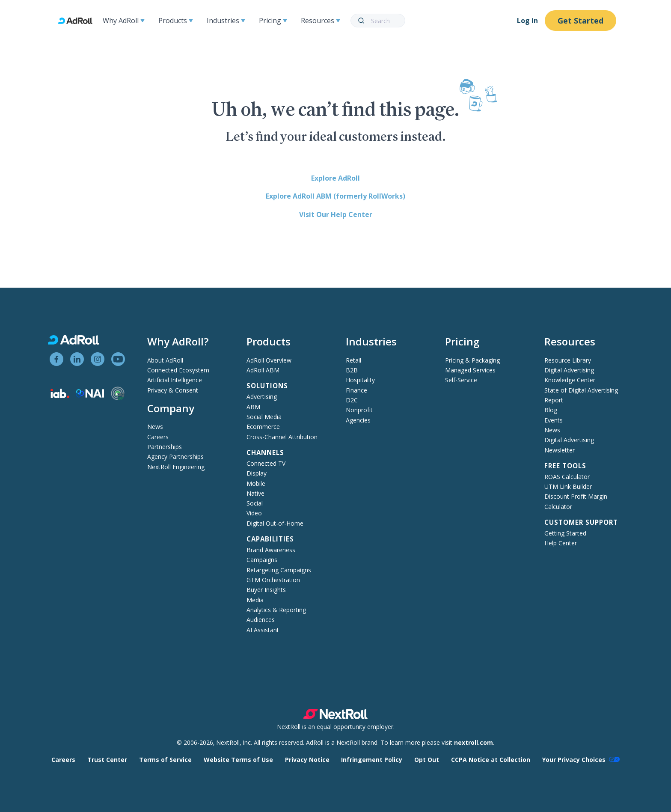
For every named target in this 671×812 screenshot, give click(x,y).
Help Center (561, 543)
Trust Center (107, 760)
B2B (352, 370)
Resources (321, 21)
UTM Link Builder (568, 486)
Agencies (358, 420)
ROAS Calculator (567, 477)
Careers (158, 437)
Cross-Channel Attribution (282, 437)
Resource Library (568, 360)
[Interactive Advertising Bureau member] (60, 396)
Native (255, 493)
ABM (253, 407)
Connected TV (266, 463)
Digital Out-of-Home (275, 523)
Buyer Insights (266, 590)
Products (176, 21)
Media (255, 600)
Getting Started (565, 533)
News (155, 427)
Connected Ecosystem (178, 370)
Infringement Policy (372, 760)
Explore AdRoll (335, 178)
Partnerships (165, 447)
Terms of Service (165, 760)
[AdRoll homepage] (79, 21)
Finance (356, 390)
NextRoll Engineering (176, 467)
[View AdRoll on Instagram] (98, 359)
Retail (353, 360)
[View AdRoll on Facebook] (56, 359)
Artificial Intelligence (175, 380)
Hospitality (360, 380)
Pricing (273, 21)
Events (554, 420)
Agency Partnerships (175, 457)
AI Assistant (263, 630)
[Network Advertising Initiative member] (90, 395)
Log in (527, 21)
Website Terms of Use (238, 760)
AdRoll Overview (269, 360)
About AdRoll (165, 360)
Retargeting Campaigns (279, 570)
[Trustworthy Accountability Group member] (118, 398)
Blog (551, 410)
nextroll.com (474, 742)
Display (257, 473)
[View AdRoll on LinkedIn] (77, 359)
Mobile (256, 483)
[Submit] (361, 21)
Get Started (580, 21)
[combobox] (378, 21)
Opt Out (427, 760)
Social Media (264, 417)
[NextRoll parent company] (335, 717)
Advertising (262, 397)
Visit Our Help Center (336, 214)
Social (255, 503)
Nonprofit (359, 410)
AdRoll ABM (263, 370)
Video (254, 513)
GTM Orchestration (273, 580)
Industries (226, 21)
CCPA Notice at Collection (491, 760)
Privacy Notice (307, 760)
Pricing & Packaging (472, 360)
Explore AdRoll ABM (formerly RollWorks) (335, 196)
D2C (352, 400)
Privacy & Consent (173, 390)
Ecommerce (263, 427)
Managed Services (470, 370)
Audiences (261, 620)
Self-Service (461, 380)
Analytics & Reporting (276, 610)
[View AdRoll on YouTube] (118, 359)
